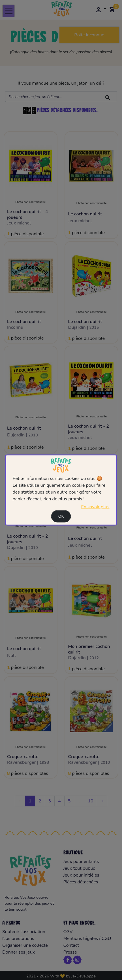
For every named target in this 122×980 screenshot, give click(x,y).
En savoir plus (95, 507)
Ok (61, 516)
